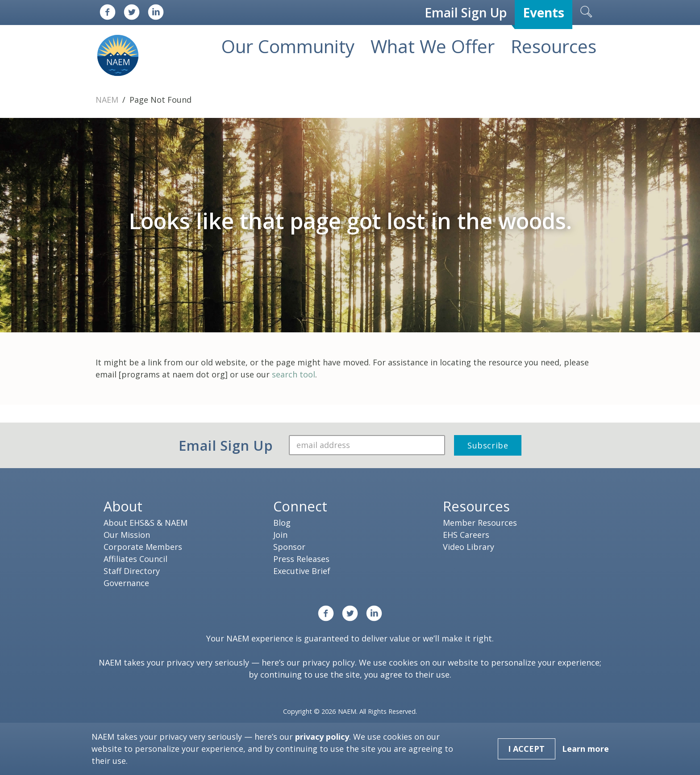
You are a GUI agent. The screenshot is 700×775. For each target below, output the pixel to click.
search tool (294, 374)
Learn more (585, 749)
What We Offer (433, 46)
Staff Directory (132, 571)
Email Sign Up (466, 13)
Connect (300, 506)
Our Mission (127, 535)
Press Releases (301, 559)
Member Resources (480, 523)
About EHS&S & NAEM (146, 523)
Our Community (288, 46)
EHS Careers (466, 535)
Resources (554, 46)
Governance (126, 583)
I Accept (526, 749)
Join (280, 535)
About (123, 506)
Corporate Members (143, 547)
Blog (282, 523)
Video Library (469, 547)
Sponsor (289, 547)
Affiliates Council (135, 559)
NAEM (108, 100)
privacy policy (329, 662)
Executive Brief (302, 571)
